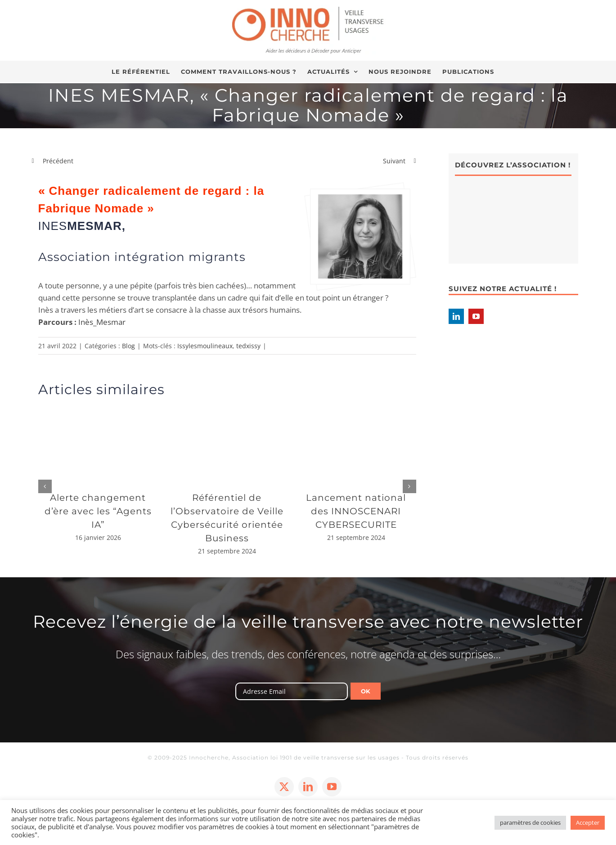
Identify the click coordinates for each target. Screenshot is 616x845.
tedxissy (248, 346)
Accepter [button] (588, 823)
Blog (128, 346)
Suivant (394, 161)
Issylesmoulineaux (205, 346)
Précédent (58, 161)
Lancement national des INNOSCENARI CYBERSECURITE (356, 511)
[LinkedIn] (456, 316)
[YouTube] (476, 316)
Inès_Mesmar (102, 322)
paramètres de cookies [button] (530, 823)
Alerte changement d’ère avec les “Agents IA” (98, 511)
